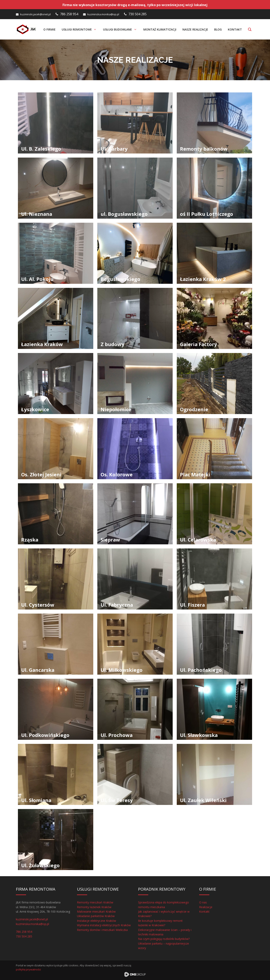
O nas (203, 902)
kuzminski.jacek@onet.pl (35, 14)
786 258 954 (69, 14)
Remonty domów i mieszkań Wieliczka (102, 930)
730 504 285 (138, 14)
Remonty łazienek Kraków (94, 907)
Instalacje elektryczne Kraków (97, 921)
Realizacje (206, 907)
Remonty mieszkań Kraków (95, 902)
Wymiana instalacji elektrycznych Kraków (104, 925)
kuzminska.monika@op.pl (103, 14)
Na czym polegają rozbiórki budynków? (164, 939)
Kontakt (204, 911)
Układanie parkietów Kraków (96, 916)
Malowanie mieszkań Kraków (96, 911)
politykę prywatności (28, 969)
